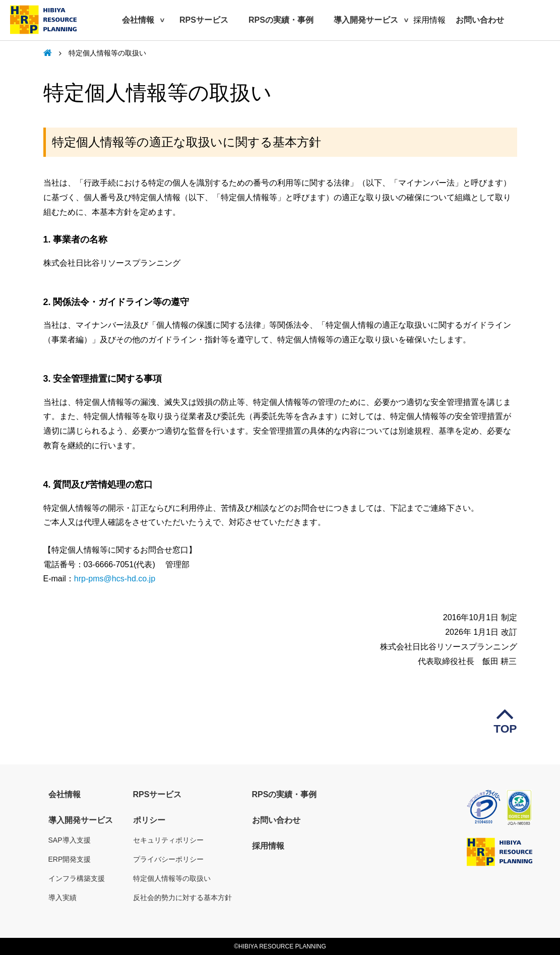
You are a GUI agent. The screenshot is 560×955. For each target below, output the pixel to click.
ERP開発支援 (70, 859)
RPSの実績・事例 (281, 20)
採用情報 (268, 846)
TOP (505, 714)
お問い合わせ (480, 20)
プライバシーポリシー (168, 859)
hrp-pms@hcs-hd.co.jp (115, 579)
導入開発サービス (366, 20)
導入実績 (63, 898)
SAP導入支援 (70, 840)
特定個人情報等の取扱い (172, 878)
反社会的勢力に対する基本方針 (182, 898)
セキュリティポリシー (168, 840)
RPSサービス (204, 20)
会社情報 (138, 20)
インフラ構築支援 (77, 878)
